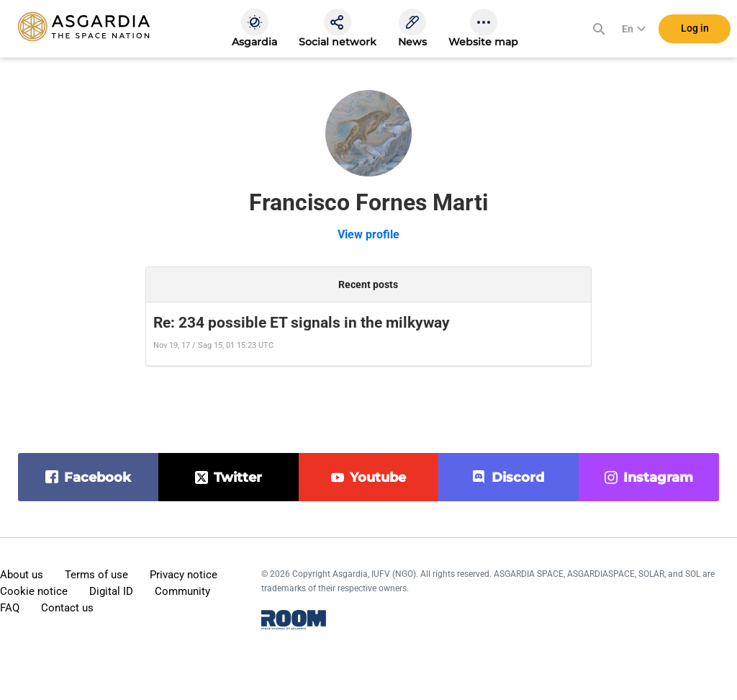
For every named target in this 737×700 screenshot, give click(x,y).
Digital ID (111, 591)
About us (22, 575)
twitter (238, 477)
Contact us (67, 608)
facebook (98, 477)
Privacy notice (184, 575)
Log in (695, 28)
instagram (658, 477)
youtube (378, 477)
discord (518, 477)
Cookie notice (34, 591)
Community (182, 591)
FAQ (10, 608)
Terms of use (96, 575)
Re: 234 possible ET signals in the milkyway (302, 323)
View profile (368, 234)
